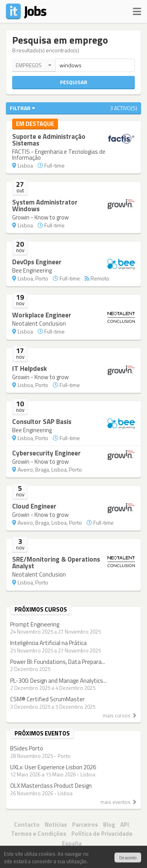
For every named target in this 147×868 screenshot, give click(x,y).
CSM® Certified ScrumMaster (47, 699)
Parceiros (85, 825)
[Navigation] (137, 10)
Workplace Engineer (42, 315)
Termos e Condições (39, 834)
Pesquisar (73, 82)
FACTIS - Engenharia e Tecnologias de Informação (59, 155)
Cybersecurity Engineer (46, 453)
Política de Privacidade (102, 834)
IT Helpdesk (30, 369)
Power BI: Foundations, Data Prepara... (58, 662)
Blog (109, 825)
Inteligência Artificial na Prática (48, 643)
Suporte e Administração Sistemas (49, 140)
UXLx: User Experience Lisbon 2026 (53, 767)
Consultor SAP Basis (42, 422)
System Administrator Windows (45, 205)
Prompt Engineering (35, 624)
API (125, 825)
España (72, 843)
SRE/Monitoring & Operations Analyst (56, 563)
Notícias (56, 825)
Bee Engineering (32, 270)
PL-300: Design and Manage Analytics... (58, 681)
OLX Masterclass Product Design (51, 786)
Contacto (27, 825)
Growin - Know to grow (40, 217)
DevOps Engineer (37, 262)
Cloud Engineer (34, 506)
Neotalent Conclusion (39, 323)
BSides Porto (27, 748)
